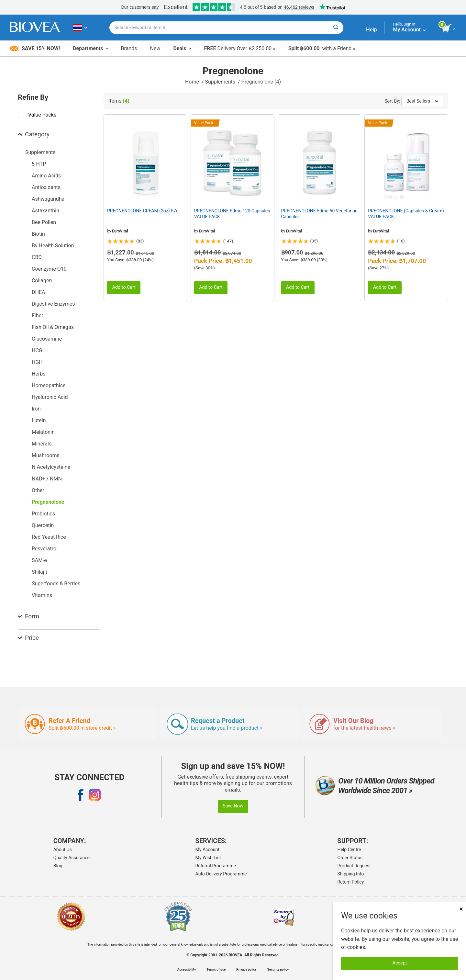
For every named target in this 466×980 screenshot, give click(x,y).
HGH (37, 362)
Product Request (354, 866)
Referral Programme (216, 866)
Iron (36, 409)
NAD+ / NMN (47, 479)
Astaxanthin (45, 211)
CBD (37, 257)
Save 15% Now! (35, 48)
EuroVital (120, 231)
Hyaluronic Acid (50, 397)
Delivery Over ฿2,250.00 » (239, 48)
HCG (37, 350)
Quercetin (43, 525)
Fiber (38, 315)
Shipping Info (351, 874)
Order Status (350, 858)
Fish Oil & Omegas (53, 327)
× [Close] (461, 909)
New (155, 48)
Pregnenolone (48, 502)
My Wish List (208, 858)
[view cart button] (449, 28)
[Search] (336, 28)
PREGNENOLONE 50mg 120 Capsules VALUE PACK (232, 214)
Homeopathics (49, 385)
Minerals (42, 444)
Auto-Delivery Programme (221, 874)
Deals (182, 48)
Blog (58, 866)
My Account (207, 850)
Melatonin (43, 432)
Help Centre (349, 850)
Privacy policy (246, 970)
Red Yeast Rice (49, 537)
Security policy (278, 970)
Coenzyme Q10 (49, 269)
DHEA (38, 292)
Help (371, 30)
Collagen (42, 281)
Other (38, 490)
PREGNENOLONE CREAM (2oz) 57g (143, 211)
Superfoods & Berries (56, 584)
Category (34, 134)
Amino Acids (46, 176)
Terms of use (216, 970)
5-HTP (39, 164)
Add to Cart (124, 287)
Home (193, 82)
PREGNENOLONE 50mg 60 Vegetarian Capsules (319, 214)
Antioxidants (46, 187)
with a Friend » (322, 48)
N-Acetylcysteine (51, 467)
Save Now (233, 806)
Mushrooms (46, 455)
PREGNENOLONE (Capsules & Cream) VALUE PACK (406, 214)
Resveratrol (45, 549)
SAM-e (39, 560)
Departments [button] (90, 48)
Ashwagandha (48, 199)
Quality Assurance (72, 858)
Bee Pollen (44, 222)
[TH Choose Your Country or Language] (80, 28)
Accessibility (187, 970)
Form (28, 616)
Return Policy (351, 882)
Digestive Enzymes (53, 304)
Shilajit (39, 572)
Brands (129, 48)
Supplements (221, 82)
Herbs (39, 374)
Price (28, 638)
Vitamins (42, 595)
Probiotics (43, 514)
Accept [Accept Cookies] (400, 963)
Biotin (38, 234)
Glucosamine (47, 339)
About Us (63, 850)
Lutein (39, 420)
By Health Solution (53, 246)
